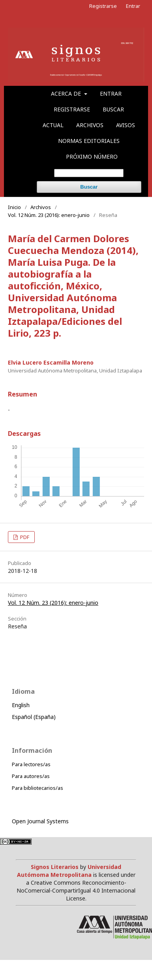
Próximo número (92, 157)
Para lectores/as (31, 764)
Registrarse (72, 109)
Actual (53, 125)
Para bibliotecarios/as (38, 788)
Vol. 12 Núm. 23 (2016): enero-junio (49, 215)
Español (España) (34, 717)
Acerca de (67, 94)
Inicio (14, 207)
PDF (24, 537)
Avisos (126, 125)
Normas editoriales (89, 141)
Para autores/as (31, 776)
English (21, 705)
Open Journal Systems (40, 821)
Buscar (113, 109)
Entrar (111, 94)
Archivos (90, 125)
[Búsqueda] (89, 173)
